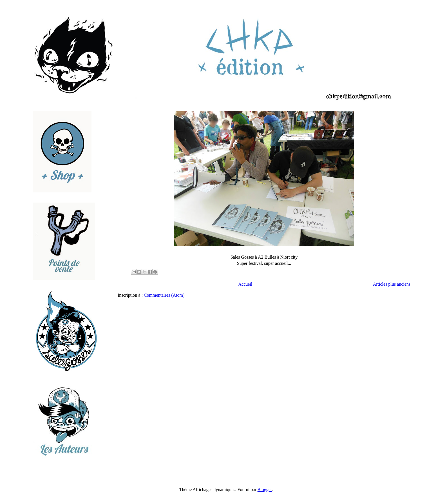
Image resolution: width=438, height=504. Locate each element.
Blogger (265, 489)
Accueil (245, 284)
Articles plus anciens (392, 284)
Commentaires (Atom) (164, 295)
